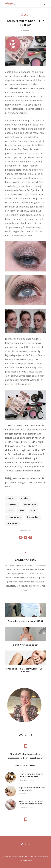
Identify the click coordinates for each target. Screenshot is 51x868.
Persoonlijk (33, 517)
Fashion (26, 15)
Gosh (10, 511)
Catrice (25, 498)
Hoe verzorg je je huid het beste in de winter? (32, 775)
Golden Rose (30, 504)
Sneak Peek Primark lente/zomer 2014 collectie (26, 670)
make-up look (14, 517)
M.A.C (33, 511)
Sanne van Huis (26, 560)
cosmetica (13, 504)
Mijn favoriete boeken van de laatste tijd (32, 789)
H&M (22, 511)
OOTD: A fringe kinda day (26, 645)
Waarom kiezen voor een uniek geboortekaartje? (31, 803)
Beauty (11, 498)
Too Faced (13, 523)
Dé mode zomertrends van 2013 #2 (26, 621)
